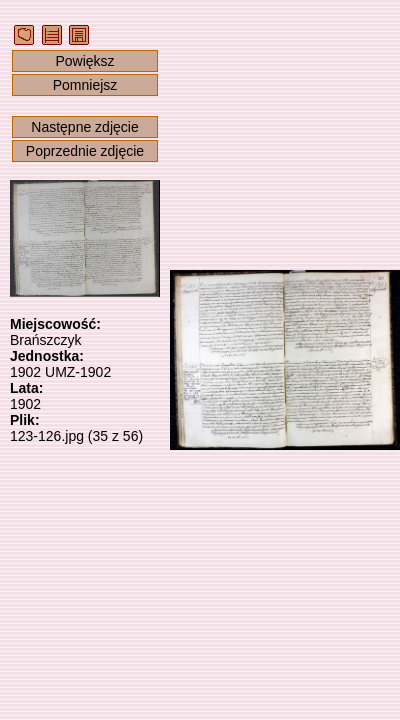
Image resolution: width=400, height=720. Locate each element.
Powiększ (84, 61)
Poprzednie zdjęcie (85, 151)
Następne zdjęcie (84, 127)
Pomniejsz (85, 85)
